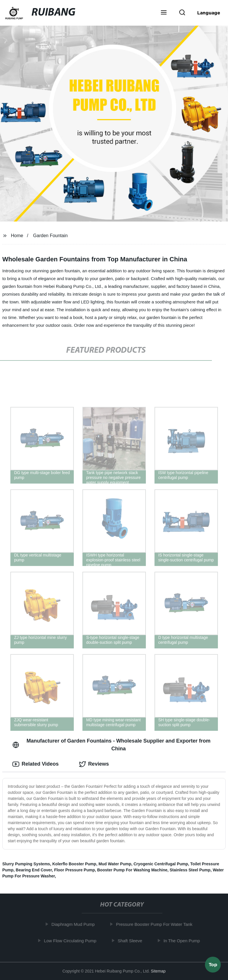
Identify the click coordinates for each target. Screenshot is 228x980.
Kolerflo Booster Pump (74, 864)
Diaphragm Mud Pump (75, 924)
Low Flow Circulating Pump (72, 941)
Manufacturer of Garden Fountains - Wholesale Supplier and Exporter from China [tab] (111, 745)
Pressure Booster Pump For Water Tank (156, 924)
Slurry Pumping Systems (26, 864)
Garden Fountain (50, 236)
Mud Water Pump (115, 864)
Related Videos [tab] (36, 764)
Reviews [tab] (94, 764)
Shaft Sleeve (132, 941)
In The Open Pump (184, 941)
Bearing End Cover (34, 870)
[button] (164, 13)
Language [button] (209, 13)
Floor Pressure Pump (75, 870)
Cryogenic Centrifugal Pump (161, 864)
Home (17, 236)
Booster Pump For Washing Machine (132, 870)
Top (213, 965)
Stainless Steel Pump (190, 870)
